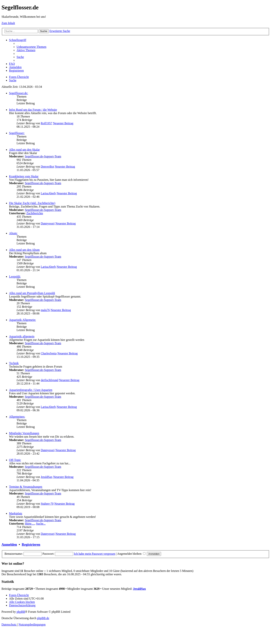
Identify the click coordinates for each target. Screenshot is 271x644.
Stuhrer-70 (47, 504)
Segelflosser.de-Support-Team (43, 156)
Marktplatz (16, 513)
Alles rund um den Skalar (24, 150)
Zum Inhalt (8, 23)
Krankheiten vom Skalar (24, 176)
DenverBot (47, 167)
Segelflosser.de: (19, 93)
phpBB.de (43, 618)
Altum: (13, 233)
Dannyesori (48, 223)
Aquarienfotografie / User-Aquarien (31, 390)
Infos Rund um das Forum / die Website (33, 110)
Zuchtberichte (35, 213)
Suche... (41, 524)
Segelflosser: (17, 133)
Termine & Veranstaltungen (26, 487)
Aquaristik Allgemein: (22, 320)
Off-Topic (15, 460)
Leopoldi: (15, 277)
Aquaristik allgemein (22, 336)
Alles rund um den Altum (24, 250)
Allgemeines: (17, 417)
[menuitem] (31, 47)
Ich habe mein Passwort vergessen (95, 554)
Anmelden (9, 544)
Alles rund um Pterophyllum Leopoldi (32, 293)
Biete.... (30, 524)
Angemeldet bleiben (131, 554)
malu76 (45, 310)
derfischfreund (49, 380)
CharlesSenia (49, 353)
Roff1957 (46, 123)
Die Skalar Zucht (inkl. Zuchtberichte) (32, 203)
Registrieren (31, 544)
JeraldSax (46, 477)
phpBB (21, 612)
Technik (14, 363)
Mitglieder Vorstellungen (24, 433)
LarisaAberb (48, 193)
